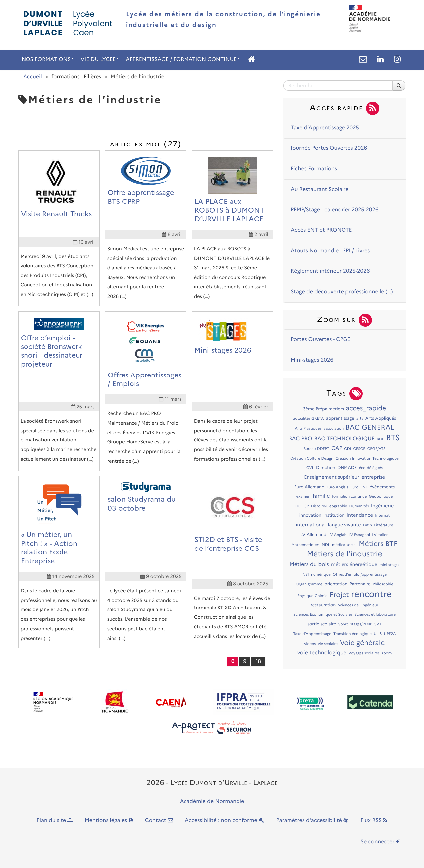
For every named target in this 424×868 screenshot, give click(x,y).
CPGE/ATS (376, 449)
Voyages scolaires (364, 653)
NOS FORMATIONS (48, 59)
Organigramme (309, 584)
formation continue (349, 496)
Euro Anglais (338, 487)
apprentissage (340, 418)
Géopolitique (381, 496)
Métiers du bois (309, 565)
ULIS (378, 634)
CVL (310, 468)
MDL (326, 545)
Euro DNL (359, 487)
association (334, 428)
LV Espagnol (359, 535)
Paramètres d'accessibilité (313, 820)
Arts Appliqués (381, 418)
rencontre (371, 594)
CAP (337, 449)
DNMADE (347, 468)
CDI (348, 449)
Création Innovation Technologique (367, 458)
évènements (382, 487)
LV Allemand (313, 535)
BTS (393, 438)
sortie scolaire (322, 624)
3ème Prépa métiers (323, 409)
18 (258, 661)
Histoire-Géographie (329, 506)
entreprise (373, 477)
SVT (378, 624)
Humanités (359, 506)
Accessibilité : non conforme (224, 820)
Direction (326, 468)
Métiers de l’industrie (344, 554)
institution (334, 516)
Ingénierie (382, 506)
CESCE (359, 449)
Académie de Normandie (212, 802)
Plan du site (55, 820)
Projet (339, 595)
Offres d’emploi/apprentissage (360, 574)
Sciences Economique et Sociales (323, 614)
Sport (343, 624)
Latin (368, 525)
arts (360, 418)
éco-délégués (371, 468)
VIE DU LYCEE (100, 59)
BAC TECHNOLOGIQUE (344, 439)
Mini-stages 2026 (312, 360)
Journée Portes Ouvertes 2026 (329, 148)
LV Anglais (338, 535)
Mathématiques (305, 545)
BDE (380, 439)
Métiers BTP (378, 544)
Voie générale (362, 643)
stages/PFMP (361, 624)
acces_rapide (366, 408)
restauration (323, 605)
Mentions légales (109, 820)
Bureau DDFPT (316, 449)
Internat (382, 515)
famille (321, 496)
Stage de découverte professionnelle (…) (342, 292)
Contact (159, 820)
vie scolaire (328, 644)
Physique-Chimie (312, 596)
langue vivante (344, 525)
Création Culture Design (312, 458)
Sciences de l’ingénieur (358, 605)
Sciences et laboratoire (375, 614)
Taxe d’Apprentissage (312, 634)
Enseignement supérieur (332, 477)
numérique (321, 574)
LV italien (380, 535)
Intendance (360, 515)
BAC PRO (301, 439)
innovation (310, 516)
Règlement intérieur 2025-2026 (330, 271)
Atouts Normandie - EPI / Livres (330, 251)
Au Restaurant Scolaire (320, 189)
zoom (387, 653)
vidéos (310, 644)
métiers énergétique (354, 564)
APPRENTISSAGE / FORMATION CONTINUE (183, 59)
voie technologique (322, 653)
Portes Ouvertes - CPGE (321, 340)
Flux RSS (374, 820)
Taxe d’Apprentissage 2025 (325, 128)
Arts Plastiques (308, 428)
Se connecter (381, 842)
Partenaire (360, 584)
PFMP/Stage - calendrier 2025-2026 (335, 210)
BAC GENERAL (370, 427)
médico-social (344, 545)
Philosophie (383, 584)
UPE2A (390, 634)
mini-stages (389, 565)
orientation (336, 584)
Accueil (33, 77)
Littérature (383, 525)
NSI (306, 574)
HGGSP (302, 506)
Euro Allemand (310, 487)
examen (303, 496)
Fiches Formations (314, 169)
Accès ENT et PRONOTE (321, 230)
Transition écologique (352, 634)
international (311, 525)
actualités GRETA (308, 418)
